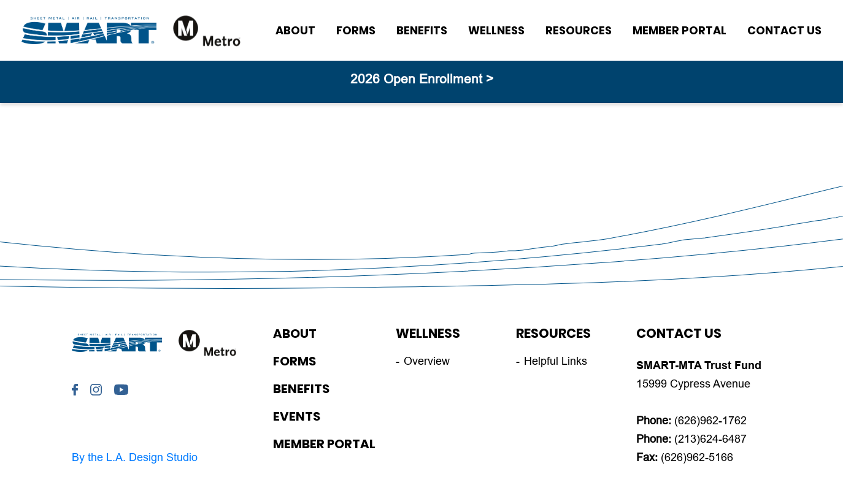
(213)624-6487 (710, 439)
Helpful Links (556, 361)
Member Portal (679, 30)
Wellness (496, 30)
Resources (579, 30)
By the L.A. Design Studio (135, 457)
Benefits (422, 30)
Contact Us (784, 30)
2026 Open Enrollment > (422, 79)
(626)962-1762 (710, 421)
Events (297, 416)
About (295, 30)
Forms (356, 30)
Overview (427, 361)
